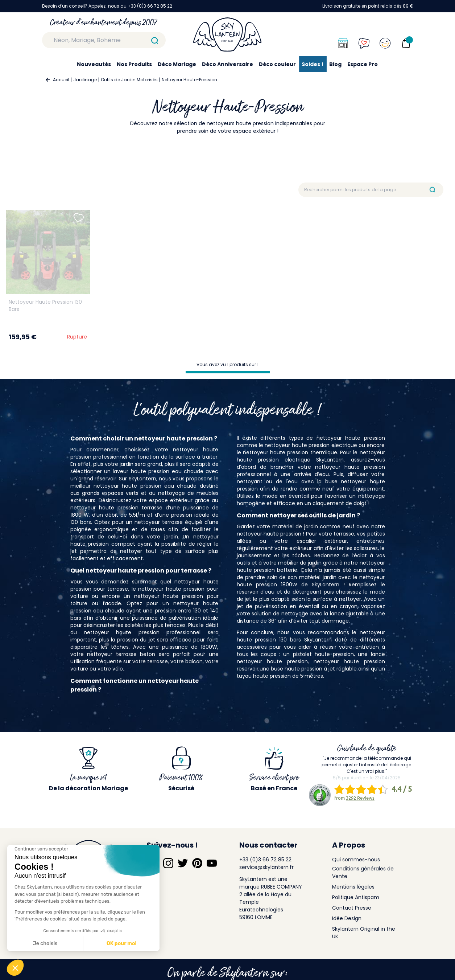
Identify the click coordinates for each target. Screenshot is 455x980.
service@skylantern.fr (266, 867)
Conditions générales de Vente (363, 872)
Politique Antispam (356, 897)
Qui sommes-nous (356, 860)
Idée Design (347, 918)
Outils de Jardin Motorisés (129, 80)
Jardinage (85, 80)
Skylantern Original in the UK (364, 933)
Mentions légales (353, 887)
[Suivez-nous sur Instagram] (168, 863)
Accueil (61, 80)
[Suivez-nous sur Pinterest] (197, 863)
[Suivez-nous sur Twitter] (183, 863)
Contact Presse (352, 908)
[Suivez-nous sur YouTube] (212, 863)
